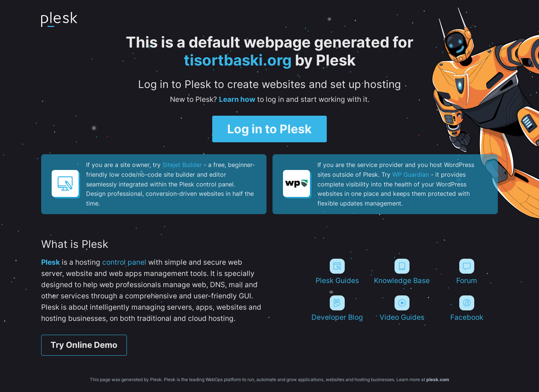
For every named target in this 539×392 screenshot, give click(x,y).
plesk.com (438, 380)
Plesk (51, 262)
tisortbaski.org (238, 60)
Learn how (237, 99)
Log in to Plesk (269, 129)
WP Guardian (411, 174)
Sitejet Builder (182, 165)
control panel (124, 262)
